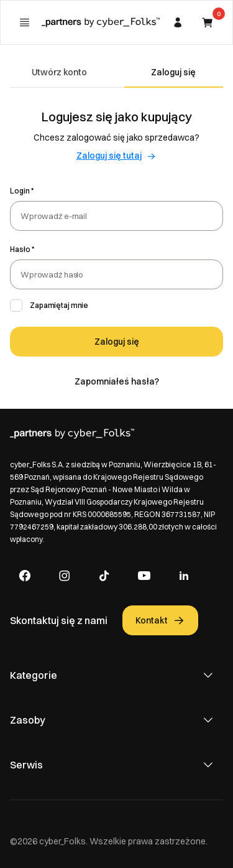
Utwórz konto (59, 72)
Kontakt (160, 620)
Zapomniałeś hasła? (117, 381)
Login (20, 191)
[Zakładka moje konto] (178, 22)
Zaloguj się (173, 72)
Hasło (20, 249)
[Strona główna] (101, 22)
